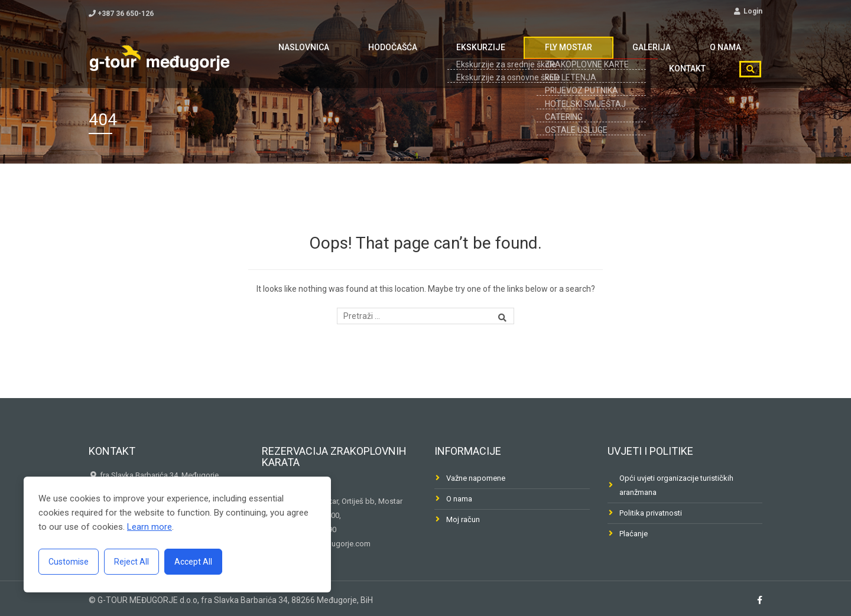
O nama (637, 55)
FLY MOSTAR (512, 55)
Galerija (579, 55)
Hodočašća (367, 55)
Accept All (193, 562)
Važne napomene (476, 478)
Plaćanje (634, 534)
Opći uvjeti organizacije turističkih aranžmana (676, 485)
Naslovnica (294, 55)
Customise (69, 562)
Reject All (131, 562)
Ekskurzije (439, 55)
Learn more (150, 527)
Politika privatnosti (651, 513)
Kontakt (694, 55)
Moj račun (463, 519)
